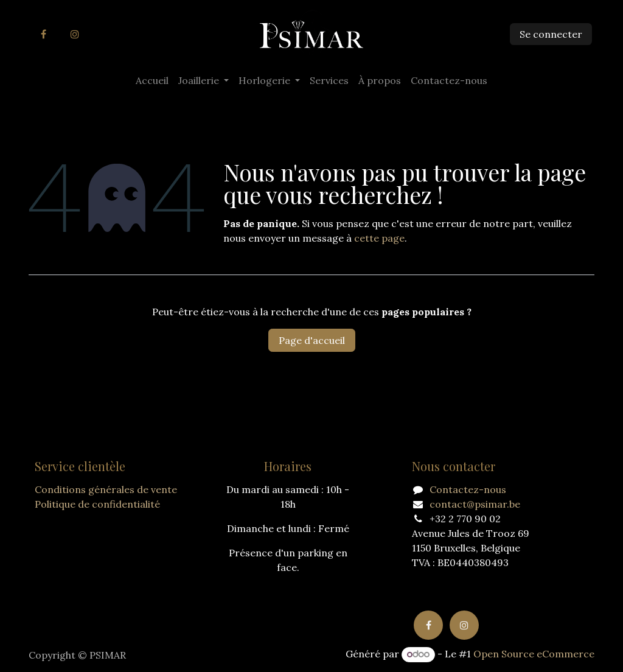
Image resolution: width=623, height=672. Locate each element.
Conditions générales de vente (106, 489)
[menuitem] (152, 80)
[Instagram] (75, 34)
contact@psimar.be (475, 504)
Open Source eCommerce (534, 654)
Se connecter (551, 34)
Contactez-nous (468, 489)
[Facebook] (43, 34)
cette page (379, 238)
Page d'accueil (312, 340)
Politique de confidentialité (97, 504)
